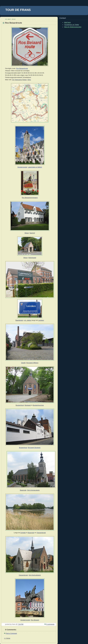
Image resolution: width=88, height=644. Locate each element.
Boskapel (28, 405)
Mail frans (67, 22)
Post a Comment (11, 633)
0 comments (50, 624)
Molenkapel (32, 258)
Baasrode (23, 490)
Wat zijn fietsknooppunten (73, 27)
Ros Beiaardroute (22, 68)
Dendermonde (22, 167)
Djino (29, 80)
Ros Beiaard (35, 620)
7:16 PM (21, 624)
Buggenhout (20, 405)
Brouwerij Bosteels (34, 448)
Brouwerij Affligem (32, 363)
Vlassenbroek (41, 533)
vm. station (28, 320)
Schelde (23, 533)
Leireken (41, 320)
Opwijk (23, 363)
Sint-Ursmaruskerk (33, 490)
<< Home (7, 638)
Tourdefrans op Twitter (72, 25)
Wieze (27, 233)
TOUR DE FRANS (18, 10)
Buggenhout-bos (38, 405)
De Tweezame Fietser (20, 80)
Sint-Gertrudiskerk (35, 575)
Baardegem (19, 320)
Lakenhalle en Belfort (35, 167)
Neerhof (32, 233)
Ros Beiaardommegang (30, 198)
